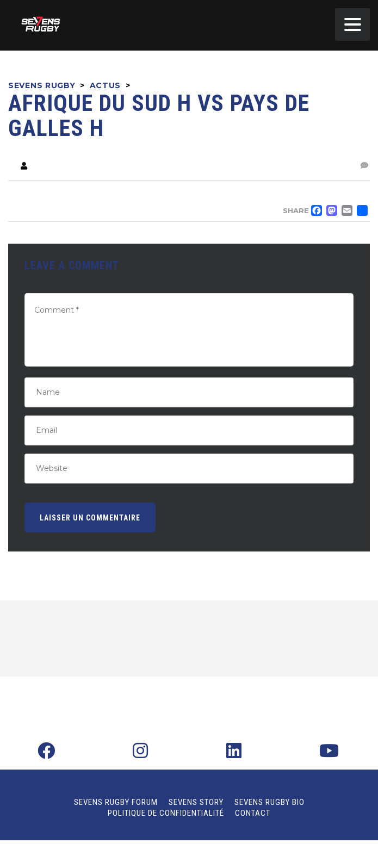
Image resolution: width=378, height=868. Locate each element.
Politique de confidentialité (166, 813)
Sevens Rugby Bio (269, 802)
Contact (253, 813)
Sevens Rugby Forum (116, 802)
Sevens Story (196, 802)
